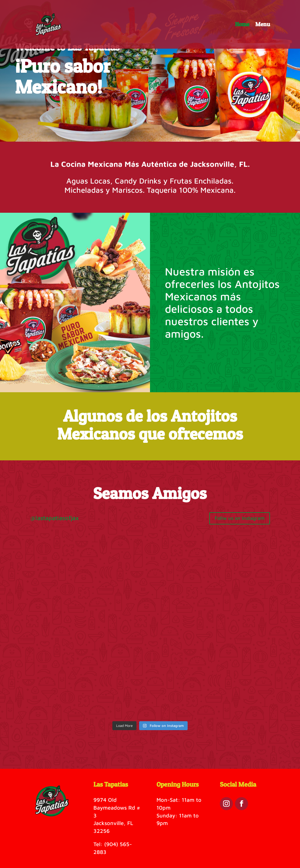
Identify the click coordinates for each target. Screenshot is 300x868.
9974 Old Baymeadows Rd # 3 (117, 808)
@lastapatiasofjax (54, 518)
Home (242, 25)
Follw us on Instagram (240, 518)
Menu (263, 25)
